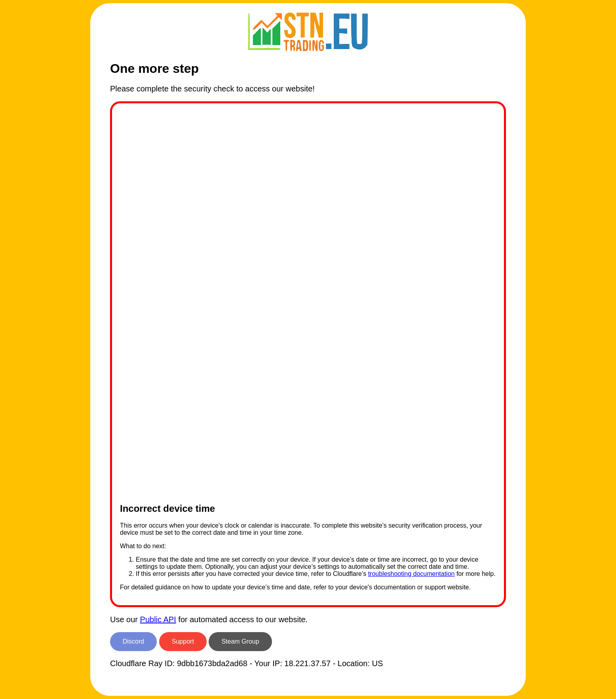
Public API (158, 619)
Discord (133, 641)
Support (183, 641)
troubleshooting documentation (412, 574)
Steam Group (240, 641)
